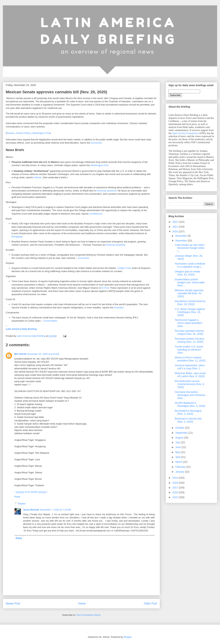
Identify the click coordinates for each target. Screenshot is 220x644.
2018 (176, 483)
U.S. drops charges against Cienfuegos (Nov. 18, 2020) (190, 312)
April (178, 457)
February (181, 467)
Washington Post (41, 133)
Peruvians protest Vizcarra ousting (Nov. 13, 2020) (189, 340)
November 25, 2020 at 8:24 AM (43, 354)
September (182, 433)
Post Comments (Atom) (88, 615)
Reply (17, 497)
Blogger (128, 637)
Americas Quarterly (106, 191)
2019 (176, 478)
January (180, 472)
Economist (96, 143)
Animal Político (23, 133)
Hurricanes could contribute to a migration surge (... (190, 265)
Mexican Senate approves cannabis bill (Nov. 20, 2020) (189, 293)
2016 (176, 492)
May (178, 452)
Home (82, 604)
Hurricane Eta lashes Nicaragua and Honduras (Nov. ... (190, 395)
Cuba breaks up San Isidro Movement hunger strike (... (190, 248)
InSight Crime (124, 268)
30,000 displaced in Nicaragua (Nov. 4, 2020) (190, 404)
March (179, 462)
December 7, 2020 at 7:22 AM (56, 510)
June (178, 447)
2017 (176, 488)
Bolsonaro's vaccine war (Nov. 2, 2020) (188, 420)
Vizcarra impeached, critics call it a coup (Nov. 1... (190, 367)
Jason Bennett (31, 510)
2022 (176, 222)
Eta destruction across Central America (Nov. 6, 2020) (190, 384)
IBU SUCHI (20, 354)
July (178, 442)
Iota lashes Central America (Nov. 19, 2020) (190, 303)
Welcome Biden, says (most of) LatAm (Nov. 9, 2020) (190, 375)
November (181, 241)
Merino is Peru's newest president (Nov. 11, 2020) (190, 359)
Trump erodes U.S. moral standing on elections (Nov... (189, 350)
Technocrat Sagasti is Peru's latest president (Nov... (188, 323)
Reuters (11, 133)
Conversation (50, 321)
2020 (176, 231)
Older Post (150, 604)
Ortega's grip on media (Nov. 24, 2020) (187, 273)
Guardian (119, 308)
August (179, 438)
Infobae (37, 177)
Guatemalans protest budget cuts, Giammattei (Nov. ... (190, 282)
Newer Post (13, 604)
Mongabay (17, 237)
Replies (22, 503)
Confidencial (96, 214)
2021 (176, 227)
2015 (176, 497)
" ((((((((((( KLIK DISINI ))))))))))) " (31, 492)
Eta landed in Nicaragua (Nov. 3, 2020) (188, 412)
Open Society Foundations (186, 133)
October (180, 428)
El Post (105, 288)
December (181, 236)
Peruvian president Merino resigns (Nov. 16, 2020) (189, 332)
